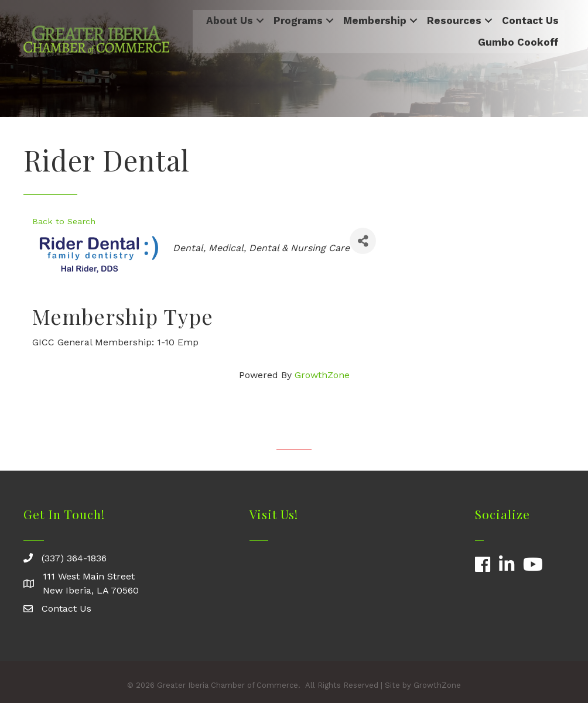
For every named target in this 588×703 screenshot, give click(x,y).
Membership (375, 20)
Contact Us (530, 20)
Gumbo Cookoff (518, 42)
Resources (454, 20)
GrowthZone (322, 375)
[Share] (363, 241)
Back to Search (64, 221)
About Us (230, 20)
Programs (298, 20)
